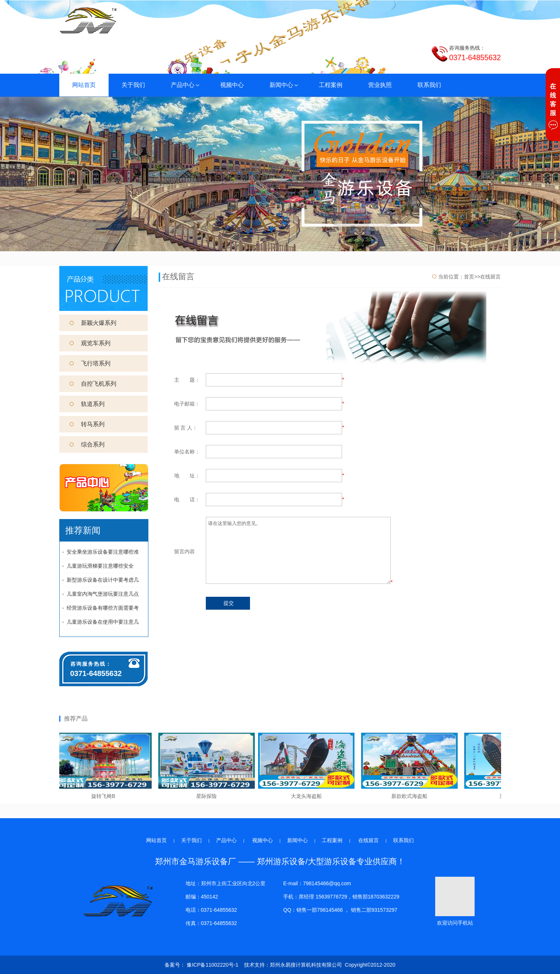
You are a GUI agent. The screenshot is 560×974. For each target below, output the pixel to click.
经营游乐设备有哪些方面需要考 (103, 608)
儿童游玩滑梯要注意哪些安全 (100, 566)
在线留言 (369, 840)
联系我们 (429, 85)
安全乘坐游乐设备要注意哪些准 (103, 552)
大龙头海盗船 (308, 796)
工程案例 (331, 85)
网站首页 (84, 85)
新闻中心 (284, 85)
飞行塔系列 (90, 363)
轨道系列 (87, 404)
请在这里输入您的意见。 (298, 550)
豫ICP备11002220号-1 (212, 965)
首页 (469, 277)
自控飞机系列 (93, 384)
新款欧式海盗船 (411, 796)
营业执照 (380, 85)
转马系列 (87, 424)
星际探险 (208, 796)
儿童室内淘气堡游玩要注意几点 (103, 594)
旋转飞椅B (105, 796)
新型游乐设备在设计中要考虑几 (103, 580)
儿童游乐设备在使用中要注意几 (103, 622)
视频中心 (232, 85)
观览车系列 (90, 343)
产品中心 (185, 85)
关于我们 (133, 85)
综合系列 (87, 444)
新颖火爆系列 (93, 323)
